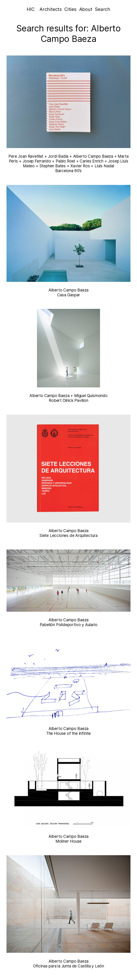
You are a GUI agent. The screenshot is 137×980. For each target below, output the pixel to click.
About (86, 9)
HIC (31, 9)
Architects (51, 9)
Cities (70, 9)
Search (103, 9)
